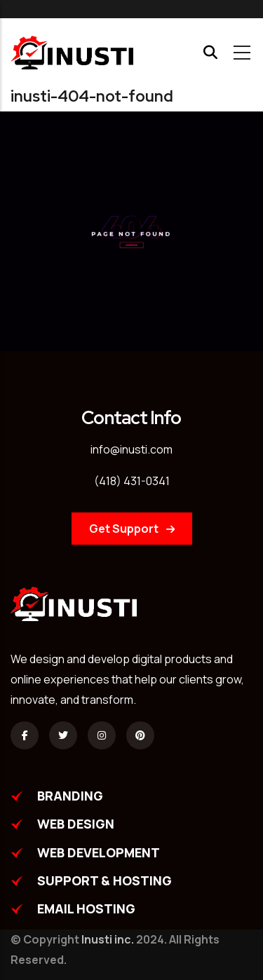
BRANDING (70, 796)
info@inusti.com (131, 449)
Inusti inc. (108, 939)
